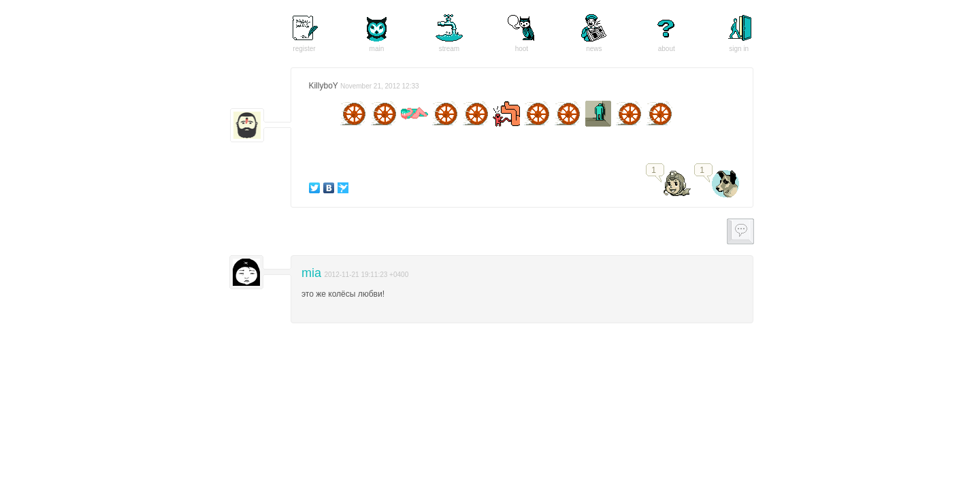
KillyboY (323, 86)
